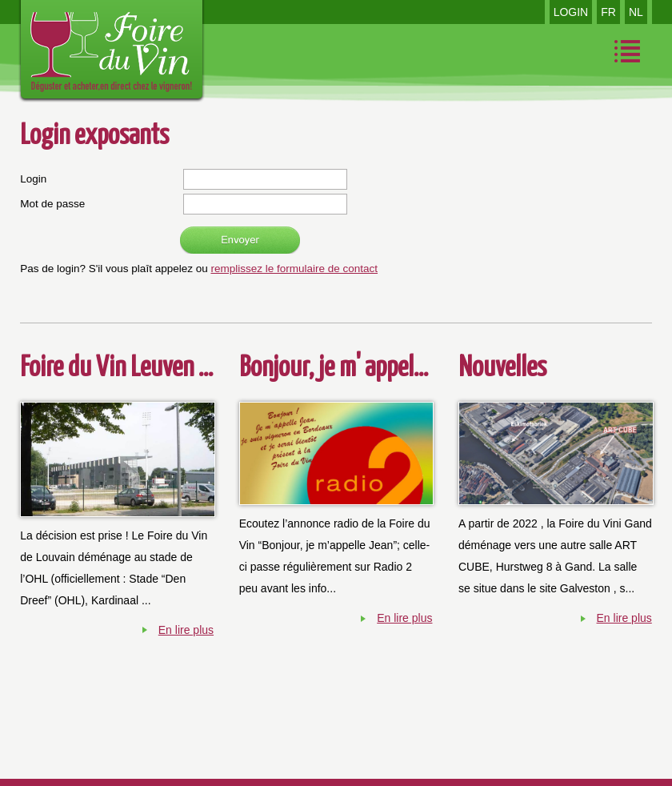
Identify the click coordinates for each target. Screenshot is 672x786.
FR (608, 12)
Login (33, 179)
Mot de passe (52, 204)
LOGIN (571, 12)
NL (636, 12)
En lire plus (186, 630)
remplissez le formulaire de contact (294, 269)
